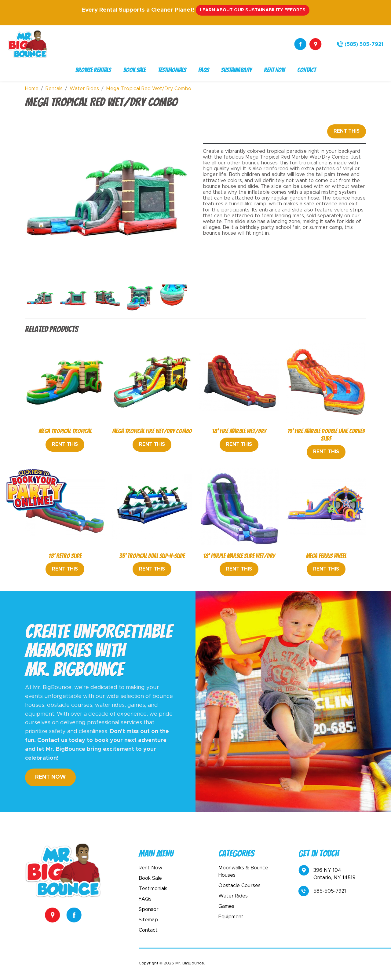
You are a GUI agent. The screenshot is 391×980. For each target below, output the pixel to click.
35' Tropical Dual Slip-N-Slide (152, 556)
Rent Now (274, 70)
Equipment (231, 917)
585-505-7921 (322, 891)
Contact (307, 70)
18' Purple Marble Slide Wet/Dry (239, 556)
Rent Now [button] (50, 777)
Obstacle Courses (239, 886)
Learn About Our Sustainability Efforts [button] (253, 10)
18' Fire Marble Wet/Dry (239, 431)
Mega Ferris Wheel (326, 556)
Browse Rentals (93, 70)
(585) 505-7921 (364, 44)
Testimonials (172, 70)
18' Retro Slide (65, 556)
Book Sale (134, 70)
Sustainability (236, 70)
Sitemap (148, 920)
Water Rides (233, 896)
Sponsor (149, 909)
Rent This (347, 131)
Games (226, 906)
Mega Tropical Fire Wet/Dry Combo (152, 431)
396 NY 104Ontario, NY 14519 (327, 873)
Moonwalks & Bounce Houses (243, 872)
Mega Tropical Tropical (65, 431)
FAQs (204, 70)
